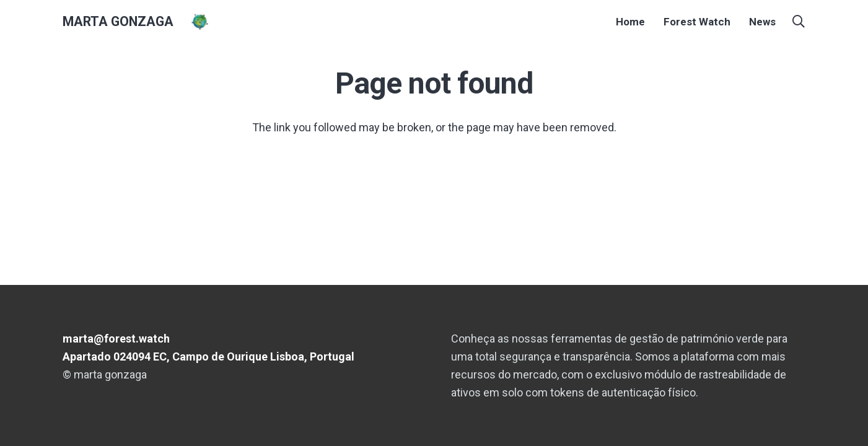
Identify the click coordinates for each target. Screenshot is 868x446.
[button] (799, 22)
